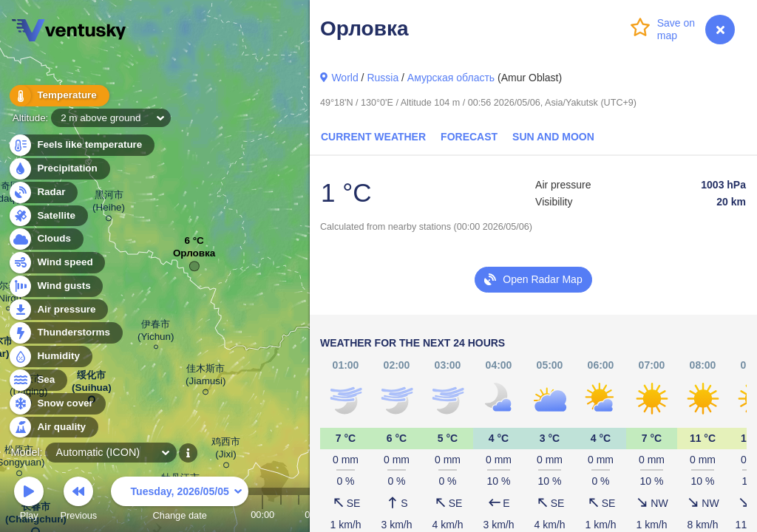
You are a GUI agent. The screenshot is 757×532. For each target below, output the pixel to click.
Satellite (48, 216)
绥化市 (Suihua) (92, 384)
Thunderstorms (65, 333)
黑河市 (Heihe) (109, 204)
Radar (43, 192)
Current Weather (373, 137)
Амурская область (451, 78)
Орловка (194, 257)
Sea (37, 380)
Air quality (53, 427)
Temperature (58, 96)
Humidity (50, 357)
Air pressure (58, 310)
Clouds (45, 239)
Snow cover (57, 404)
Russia (383, 78)
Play (29, 501)
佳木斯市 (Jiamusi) (206, 377)
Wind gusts (55, 286)
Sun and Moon (553, 137)
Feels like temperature (81, 145)
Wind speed (57, 263)
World (344, 78)
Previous (78, 501)
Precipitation (59, 169)
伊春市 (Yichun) (156, 332)
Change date (180, 501)
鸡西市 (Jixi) (226, 450)
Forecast (469, 137)
